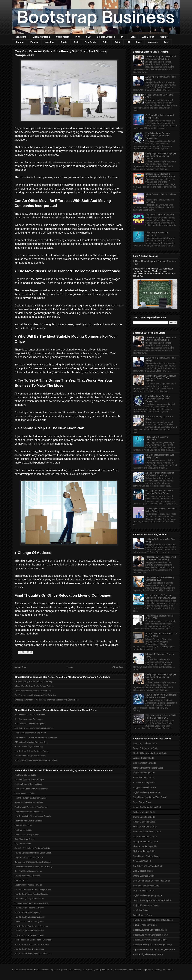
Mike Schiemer (42, 970)
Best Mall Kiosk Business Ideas (28, 871)
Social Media (63, 37)
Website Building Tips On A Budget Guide (152, 945)
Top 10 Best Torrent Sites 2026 (160, 215)
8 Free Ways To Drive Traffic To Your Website (34, 686)
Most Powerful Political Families (28, 885)
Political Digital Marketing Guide (148, 954)
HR (128, 42)
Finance (34, 42)
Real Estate (91, 42)
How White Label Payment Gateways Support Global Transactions (158, 136)
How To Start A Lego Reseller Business (31, 894)
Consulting (21, 37)
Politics (138, 970)
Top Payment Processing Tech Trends (31, 807)
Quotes (97, 970)
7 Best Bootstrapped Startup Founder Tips (33, 691)
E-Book (89, 970)
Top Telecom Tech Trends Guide (148, 866)
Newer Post (21, 667)
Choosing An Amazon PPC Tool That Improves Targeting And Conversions (47, 700)
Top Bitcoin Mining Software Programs (31, 789)
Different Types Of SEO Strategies (29, 780)
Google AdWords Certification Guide (150, 930)
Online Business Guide (144, 876)
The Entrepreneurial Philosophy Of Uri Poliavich (35, 695)
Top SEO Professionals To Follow (29, 857)
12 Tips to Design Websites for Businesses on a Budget (160, 474)
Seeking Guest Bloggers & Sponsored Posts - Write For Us (160, 175)
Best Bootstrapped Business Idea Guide (152, 881)
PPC (78, 37)
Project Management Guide (146, 905)
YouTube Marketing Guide (145, 827)
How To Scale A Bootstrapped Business (32, 944)
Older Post (118, 667)
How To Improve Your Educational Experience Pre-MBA (161, 696)
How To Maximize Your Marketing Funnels (33, 816)
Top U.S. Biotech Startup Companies (30, 798)
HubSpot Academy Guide (145, 925)
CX (70, 970)
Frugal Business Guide (144, 891)
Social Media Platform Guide (146, 856)
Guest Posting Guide (143, 915)
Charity (158, 970)
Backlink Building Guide (144, 783)
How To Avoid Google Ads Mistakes (30, 756)
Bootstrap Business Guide (145, 743)
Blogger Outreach (106, 37)
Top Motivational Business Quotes (29, 922)
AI (144, 970)
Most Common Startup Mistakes (28, 821)
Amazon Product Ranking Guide (28, 784)
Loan (139, 42)
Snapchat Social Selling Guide (147, 832)
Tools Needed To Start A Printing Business (33, 940)
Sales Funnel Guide (142, 802)
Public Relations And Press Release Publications (36, 760)
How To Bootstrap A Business (27, 876)
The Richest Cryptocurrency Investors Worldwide (36, 737)
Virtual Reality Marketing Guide (148, 807)
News (58, 970)
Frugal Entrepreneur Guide (146, 748)
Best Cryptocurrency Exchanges (28, 719)
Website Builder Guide (143, 758)
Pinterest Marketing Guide (145, 837)
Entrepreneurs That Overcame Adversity (32, 903)
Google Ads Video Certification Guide (150, 935)
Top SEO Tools (21, 880)
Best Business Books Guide (146, 886)
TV (83, 970)
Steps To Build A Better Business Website (32, 848)
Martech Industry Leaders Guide (148, 768)
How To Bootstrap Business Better (29, 935)
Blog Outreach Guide (143, 871)
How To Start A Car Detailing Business (31, 926)
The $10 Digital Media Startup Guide (150, 753)
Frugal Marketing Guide (25, 793)
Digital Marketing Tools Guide (147, 792)
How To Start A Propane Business (29, 908)
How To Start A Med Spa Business (29, 931)
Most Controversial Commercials (29, 802)
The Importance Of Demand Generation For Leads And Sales (161, 597)
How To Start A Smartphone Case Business (33, 954)
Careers (150, 970)
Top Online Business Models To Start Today (33, 867)
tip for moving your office (39, 444)
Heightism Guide (141, 910)
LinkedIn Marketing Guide (145, 846)
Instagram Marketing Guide (146, 842)
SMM (131, 970)
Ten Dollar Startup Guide (25, 775)
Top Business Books (23, 825)
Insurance (153, 42)
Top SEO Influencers (23, 830)
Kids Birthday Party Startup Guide (29, 899)
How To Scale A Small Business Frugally (32, 751)
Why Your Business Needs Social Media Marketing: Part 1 (161, 717)
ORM (133, 37)
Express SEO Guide (142, 861)
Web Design (148, 37)
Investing (49, 42)
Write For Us (107, 970)
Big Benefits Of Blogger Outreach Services (33, 862)
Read (18, 255)
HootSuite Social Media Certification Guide (153, 920)
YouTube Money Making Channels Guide (152, 900)
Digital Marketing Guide (144, 773)
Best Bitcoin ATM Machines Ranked (30, 714)
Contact (164, 37)
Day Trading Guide (23, 844)
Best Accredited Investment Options (30, 724)
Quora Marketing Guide (144, 817)
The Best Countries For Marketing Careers (33, 890)
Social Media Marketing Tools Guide (150, 797)
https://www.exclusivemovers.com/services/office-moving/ (82, 162)
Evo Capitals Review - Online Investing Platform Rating (159, 492)
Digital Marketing (41, 37)
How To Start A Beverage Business (30, 917)
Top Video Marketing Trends (27, 835)
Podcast (76, 970)
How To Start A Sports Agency (27, 912)
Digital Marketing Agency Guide (148, 895)
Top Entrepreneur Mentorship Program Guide (154, 949)
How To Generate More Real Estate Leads (33, 853)
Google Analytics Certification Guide (150, 940)
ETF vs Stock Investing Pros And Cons (31, 742)
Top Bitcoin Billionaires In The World (30, 733)
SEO (88, 37)
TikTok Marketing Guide (144, 851)
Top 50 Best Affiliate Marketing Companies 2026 (160, 579)
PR (123, 37)
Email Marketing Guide (144, 778)
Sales (105, 42)
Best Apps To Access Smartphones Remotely (34, 728)
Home (70, 667)
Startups (20, 42)
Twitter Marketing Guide (144, 812)
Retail (117, 42)
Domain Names (121, 970)
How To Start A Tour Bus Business (29, 949)
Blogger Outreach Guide (144, 787)
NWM (65, 970)
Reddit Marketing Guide (144, 822)
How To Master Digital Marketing (29, 747)
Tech (76, 42)
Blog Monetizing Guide (24, 839)
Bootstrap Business (26, 970)
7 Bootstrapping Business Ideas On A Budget (34, 682)
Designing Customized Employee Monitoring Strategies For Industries (161, 156)
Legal (52, 970)
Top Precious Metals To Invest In (29, 812)
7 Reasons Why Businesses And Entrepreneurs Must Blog (161, 58)
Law (166, 42)
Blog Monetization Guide (145, 763)
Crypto (64, 42)
